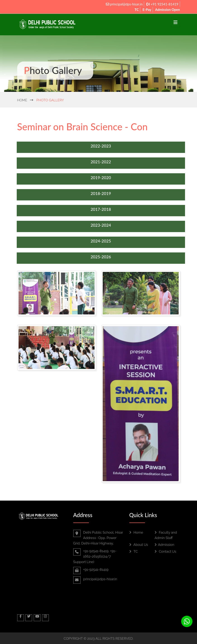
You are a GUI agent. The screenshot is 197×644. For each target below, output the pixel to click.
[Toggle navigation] (176, 22)
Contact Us (165, 551)
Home (22, 100)
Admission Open (168, 10)
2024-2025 (101, 241)
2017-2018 (101, 209)
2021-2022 (101, 162)
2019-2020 (101, 178)
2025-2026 (101, 257)
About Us (139, 545)
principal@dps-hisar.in (124, 4)
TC (137, 10)
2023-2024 (101, 225)
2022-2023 (101, 146)
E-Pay (147, 10)
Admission (165, 545)
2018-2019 (101, 193)
